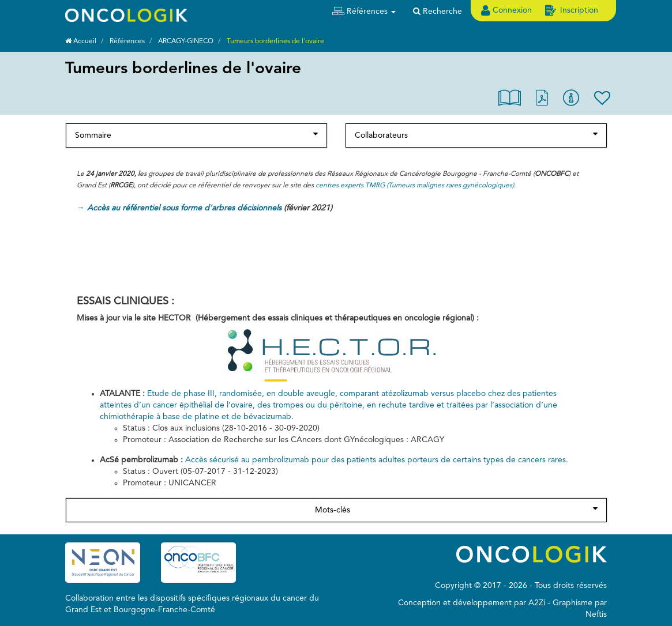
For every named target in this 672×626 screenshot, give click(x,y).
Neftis (596, 614)
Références (127, 42)
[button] (364, 12)
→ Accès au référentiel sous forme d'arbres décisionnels (179, 208)
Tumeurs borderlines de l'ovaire (275, 42)
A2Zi (537, 603)
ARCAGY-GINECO (186, 42)
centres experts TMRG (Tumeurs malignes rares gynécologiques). (416, 186)
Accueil (81, 42)
